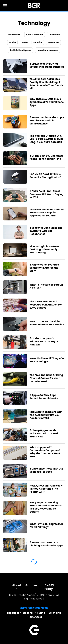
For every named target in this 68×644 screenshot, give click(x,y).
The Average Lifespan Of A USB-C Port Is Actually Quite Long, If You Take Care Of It (47, 139)
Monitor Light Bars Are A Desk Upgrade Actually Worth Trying (44, 249)
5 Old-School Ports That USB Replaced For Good (47, 470)
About (17, 585)
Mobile (13, 42)
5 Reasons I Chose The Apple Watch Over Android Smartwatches (47, 121)
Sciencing (55, 613)
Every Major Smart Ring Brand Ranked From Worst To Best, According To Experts (46, 507)
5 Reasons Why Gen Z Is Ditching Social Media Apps (46, 544)
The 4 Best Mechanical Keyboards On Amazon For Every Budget (46, 305)
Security (38, 42)
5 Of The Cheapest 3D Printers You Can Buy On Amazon (44, 342)
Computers (55, 34)
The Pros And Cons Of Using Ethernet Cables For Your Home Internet (46, 378)
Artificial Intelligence (20, 50)
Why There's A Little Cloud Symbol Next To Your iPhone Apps (47, 102)
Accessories (14, 34)
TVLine (41, 613)
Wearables (53, 42)
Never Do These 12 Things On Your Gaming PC (47, 360)
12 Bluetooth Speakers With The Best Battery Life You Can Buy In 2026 (46, 415)
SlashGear (36, 617)
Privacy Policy (48, 587)
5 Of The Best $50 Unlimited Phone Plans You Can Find (46, 157)
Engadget (13, 613)
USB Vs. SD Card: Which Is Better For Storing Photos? (45, 176)
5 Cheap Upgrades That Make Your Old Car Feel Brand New (44, 434)
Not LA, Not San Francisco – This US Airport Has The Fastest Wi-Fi (46, 489)
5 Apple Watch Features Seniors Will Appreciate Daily (44, 268)
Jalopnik (28, 613)
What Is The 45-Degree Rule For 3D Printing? (47, 526)
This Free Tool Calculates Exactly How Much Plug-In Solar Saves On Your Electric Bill (47, 84)
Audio (25, 42)
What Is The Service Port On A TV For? (46, 286)
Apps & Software (35, 34)
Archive (31, 585)
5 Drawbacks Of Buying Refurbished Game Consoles (47, 65)
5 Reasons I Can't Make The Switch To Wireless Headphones (46, 231)
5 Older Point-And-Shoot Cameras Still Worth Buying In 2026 (47, 194)
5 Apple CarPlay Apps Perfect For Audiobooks (44, 397)
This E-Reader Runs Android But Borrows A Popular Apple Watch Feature (47, 213)
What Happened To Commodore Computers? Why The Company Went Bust (45, 452)
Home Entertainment (48, 50)
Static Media (27, 595)
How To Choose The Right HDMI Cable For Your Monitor (47, 323)
